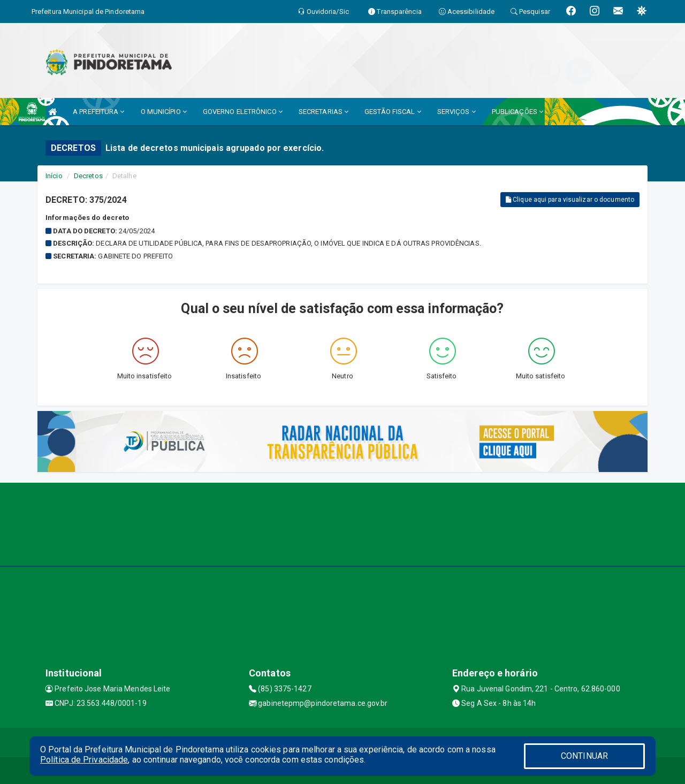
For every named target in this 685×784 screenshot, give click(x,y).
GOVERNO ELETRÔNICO (243, 112)
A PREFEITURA (98, 112)
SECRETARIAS (324, 112)
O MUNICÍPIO (164, 112)
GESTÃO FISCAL (393, 112)
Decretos (88, 176)
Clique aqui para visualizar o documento (570, 200)
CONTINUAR (584, 756)
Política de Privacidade (84, 760)
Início (54, 176)
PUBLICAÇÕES (517, 112)
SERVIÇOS (456, 112)
